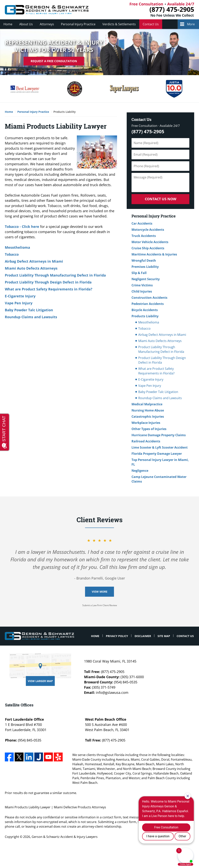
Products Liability (145, 316)
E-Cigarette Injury (20, 296)
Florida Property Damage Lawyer (157, 454)
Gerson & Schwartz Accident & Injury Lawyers (65, 837)
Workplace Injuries (146, 423)
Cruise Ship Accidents (148, 248)
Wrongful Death (144, 260)
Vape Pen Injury (19, 303)
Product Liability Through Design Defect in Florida (48, 282)
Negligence (140, 471)
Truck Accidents (144, 236)
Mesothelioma (17, 247)
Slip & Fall (139, 273)
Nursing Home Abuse (148, 410)
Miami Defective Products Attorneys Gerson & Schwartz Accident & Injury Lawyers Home (47, 10)
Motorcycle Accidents (148, 230)
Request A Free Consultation (54, 61)
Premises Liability (145, 267)
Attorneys (47, 24)
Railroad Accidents (146, 441)
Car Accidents (142, 223)
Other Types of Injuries (149, 429)
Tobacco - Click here (22, 227)
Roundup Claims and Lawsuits (31, 317)
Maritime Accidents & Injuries (154, 254)
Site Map (164, 636)
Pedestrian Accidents (148, 304)
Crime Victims (142, 285)
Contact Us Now (161, 199)
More (191, 24)
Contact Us (151, 24)
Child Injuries (142, 291)
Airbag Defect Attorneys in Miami (34, 261)
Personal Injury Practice (78, 24)
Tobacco (12, 254)
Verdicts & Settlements (119, 24)
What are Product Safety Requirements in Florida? (49, 289)
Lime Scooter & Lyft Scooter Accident (160, 447)
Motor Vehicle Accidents (150, 242)
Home (8, 24)
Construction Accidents (149, 298)
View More (100, 592)
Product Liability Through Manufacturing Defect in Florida (55, 275)
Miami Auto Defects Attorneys (31, 268)
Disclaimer (143, 636)
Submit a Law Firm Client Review (100, 605)
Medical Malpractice (147, 404)
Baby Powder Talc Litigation (29, 310)
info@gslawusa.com (112, 692)
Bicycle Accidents (145, 310)
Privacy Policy (117, 636)
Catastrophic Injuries (148, 417)
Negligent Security (146, 279)
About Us (26, 24)
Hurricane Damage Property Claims (159, 435)
